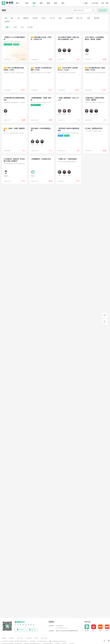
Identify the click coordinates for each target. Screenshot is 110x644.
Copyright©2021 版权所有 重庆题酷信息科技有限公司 (15, 641)
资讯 (63, 3)
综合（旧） (80, 18)
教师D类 (26, 18)
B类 (12, 18)
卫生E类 (35, 18)
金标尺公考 (20, 638)
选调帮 (36, 638)
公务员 (43, 18)
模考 (56, 3)
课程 (34, 3)
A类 (6, 18)
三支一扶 (52, 18)
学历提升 (7, 22)
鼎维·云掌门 (44, 638)
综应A (15, 27)
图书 (41, 3)
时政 (89, 18)
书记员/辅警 (69, 18)
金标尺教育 (11, 638)
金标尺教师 (29, 638)
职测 (7, 27)
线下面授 (30, 27)
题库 (48, 3)
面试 (60, 18)
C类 (18, 18)
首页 (27, 3)
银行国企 (97, 18)
